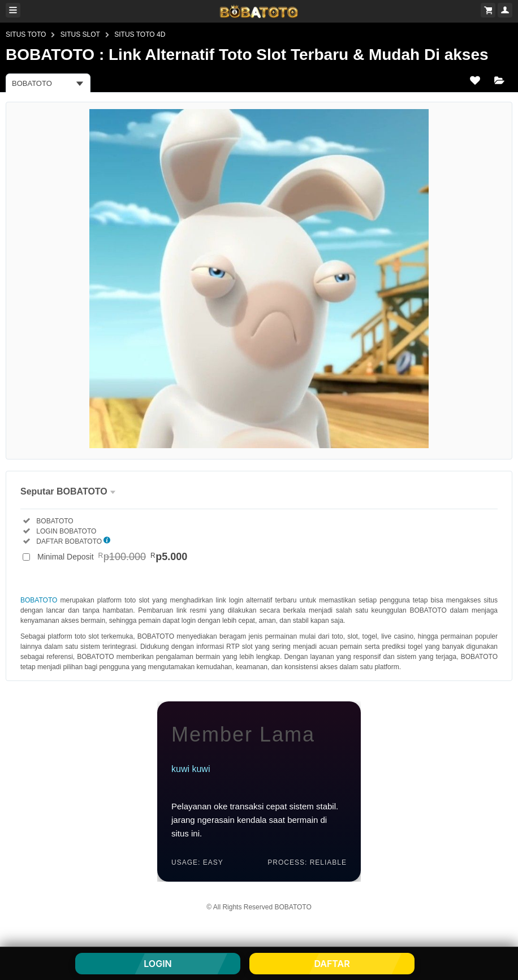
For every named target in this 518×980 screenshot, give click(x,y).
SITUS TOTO (26, 34)
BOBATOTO (39, 600)
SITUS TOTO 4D (140, 34)
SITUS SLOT (80, 34)
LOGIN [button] (157, 964)
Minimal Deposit (112, 557)
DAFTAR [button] (332, 964)
